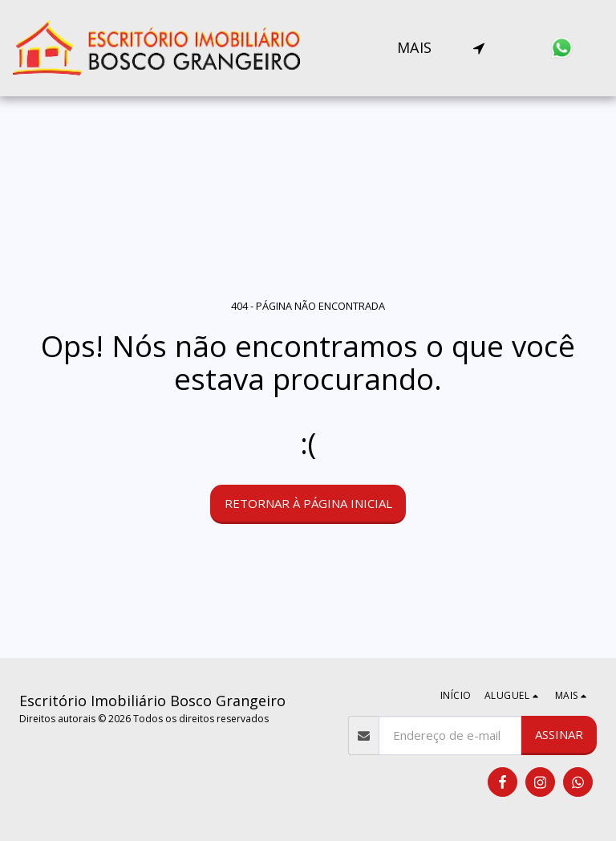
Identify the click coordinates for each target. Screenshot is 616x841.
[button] (479, 48)
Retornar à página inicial (308, 503)
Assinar (559, 734)
